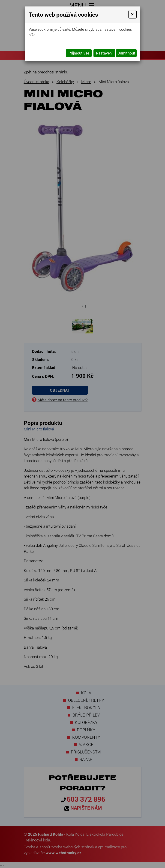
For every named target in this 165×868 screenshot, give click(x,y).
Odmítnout (126, 53)
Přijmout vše (79, 53)
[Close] (132, 14)
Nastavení (104, 53)
